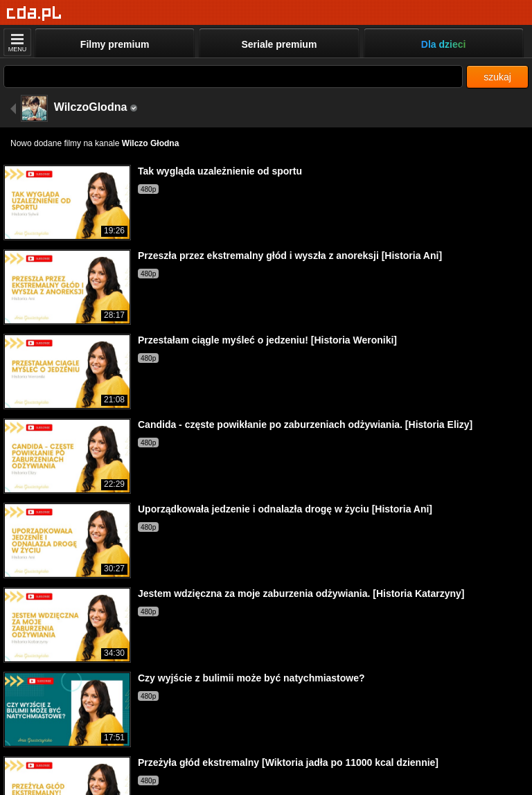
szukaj (497, 77)
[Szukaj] (233, 77)
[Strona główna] (34, 14)
